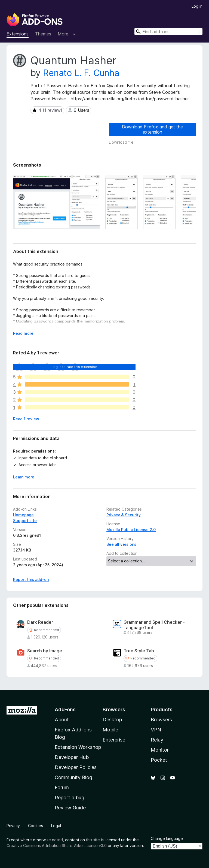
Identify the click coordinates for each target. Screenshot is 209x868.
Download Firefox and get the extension (152, 129)
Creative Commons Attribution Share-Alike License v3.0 (57, 846)
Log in (197, 6)
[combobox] (168, 31)
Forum (62, 787)
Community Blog (73, 777)
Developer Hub (72, 757)
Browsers (161, 720)
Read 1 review (26, 419)
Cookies (36, 826)
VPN (156, 730)
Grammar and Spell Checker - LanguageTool (154, 625)
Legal (56, 826)
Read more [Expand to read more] (23, 333)
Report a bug (70, 798)
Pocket (159, 760)
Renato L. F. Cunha (81, 73)
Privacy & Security (124, 515)
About (62, 720)
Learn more (24, 477)
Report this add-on (31, 579)
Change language (167, 838)
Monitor (160, 750)
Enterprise (114, 740)
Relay (157, 740)
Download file (121, 142)
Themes (43, 34)
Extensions (18, 34)
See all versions (121, 544)
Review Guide (70, 808)
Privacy (13, 826)
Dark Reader (40, 622)
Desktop (112, 720)
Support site (25, 521)
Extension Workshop (78, 747)
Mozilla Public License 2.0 (131, 530)
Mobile (110, 730)
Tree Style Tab (139, 651)
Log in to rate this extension (74, 367)
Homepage (23, 515)
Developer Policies (76, 767)
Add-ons (65, 709)
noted (57, 840)
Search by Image (45, 651)
